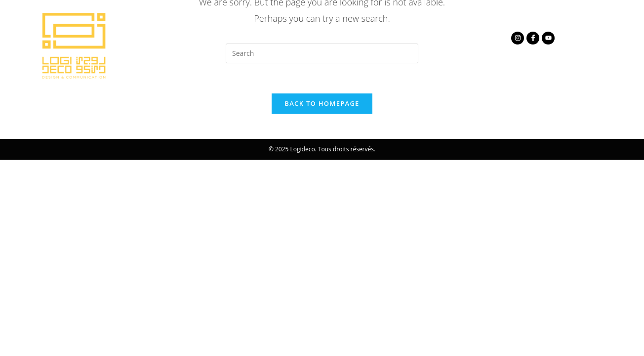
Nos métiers (313, 38)
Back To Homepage (322, 103)
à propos (234, 38)
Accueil (173, 38)
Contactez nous (411, 38)
